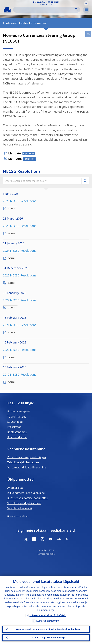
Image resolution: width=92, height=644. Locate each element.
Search (76, 10)
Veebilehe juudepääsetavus (24, 503)
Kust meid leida (17, 437)
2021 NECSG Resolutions (20, 325)
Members (15, 159)
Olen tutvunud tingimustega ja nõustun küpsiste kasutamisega (48, 629)
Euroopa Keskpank (19, 411)
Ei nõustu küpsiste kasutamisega (48, 637)
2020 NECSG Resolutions (20, 350)
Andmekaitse (15, 488)
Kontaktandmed (17, 432)
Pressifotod (14, 427)
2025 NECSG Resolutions (20, 226)
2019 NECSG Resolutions (20, 375)
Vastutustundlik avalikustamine (27, 467)
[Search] (44, 10)
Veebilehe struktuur (19, 516)
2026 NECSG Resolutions (20, 201)
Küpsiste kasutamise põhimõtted (28, 498)
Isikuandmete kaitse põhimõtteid (48, 615)
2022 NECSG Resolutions (20, 300)
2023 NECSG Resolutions (20, 275)
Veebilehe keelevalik (20, 508)
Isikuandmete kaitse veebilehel (26, 493)
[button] (86, 3)
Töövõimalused (17, 417)
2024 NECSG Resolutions (20, 251)
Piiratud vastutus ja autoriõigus (27, 457)
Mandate (15, 153)
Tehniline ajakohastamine (23, 462)
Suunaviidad (15, 422)
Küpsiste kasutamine (48, 620)
